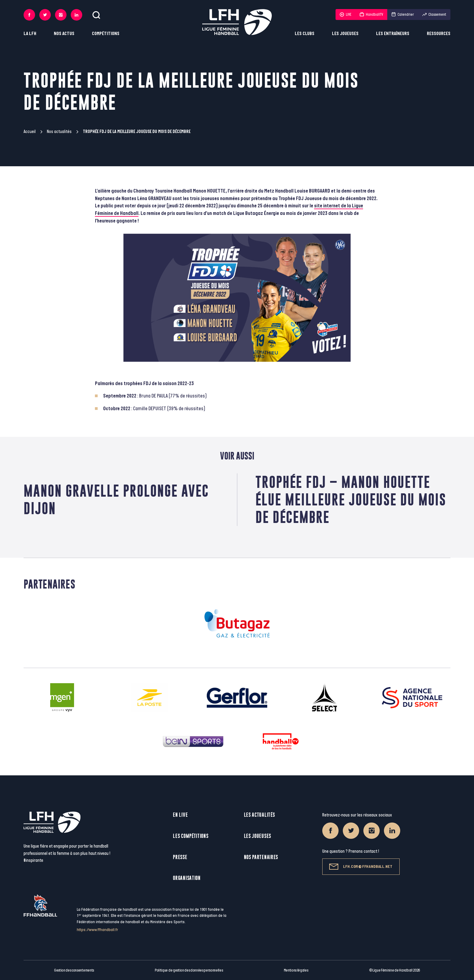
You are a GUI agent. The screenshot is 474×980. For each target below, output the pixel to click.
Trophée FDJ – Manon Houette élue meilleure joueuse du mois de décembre (351, 500)
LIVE (346, 15)
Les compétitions (191, 836)
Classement (434, 15)
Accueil (30, 132)
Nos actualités (59, 132)
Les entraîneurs (393, 34)
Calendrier (403, 15)
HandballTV (371, 15)
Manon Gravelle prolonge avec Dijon (116, 500)
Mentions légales (296, 970)
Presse (180, 857)
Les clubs (305, 34)
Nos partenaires (261, 857)
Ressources (439, 34)
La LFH (30, 34)
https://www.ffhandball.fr (97, 930)
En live (180, 815)
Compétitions (106, 34)
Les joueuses (345, 34)
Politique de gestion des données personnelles (189, 970)
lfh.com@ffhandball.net (361, 867)
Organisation (187, 878)
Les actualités (260, 815)
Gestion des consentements (74, 970)
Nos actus (64, 34)
